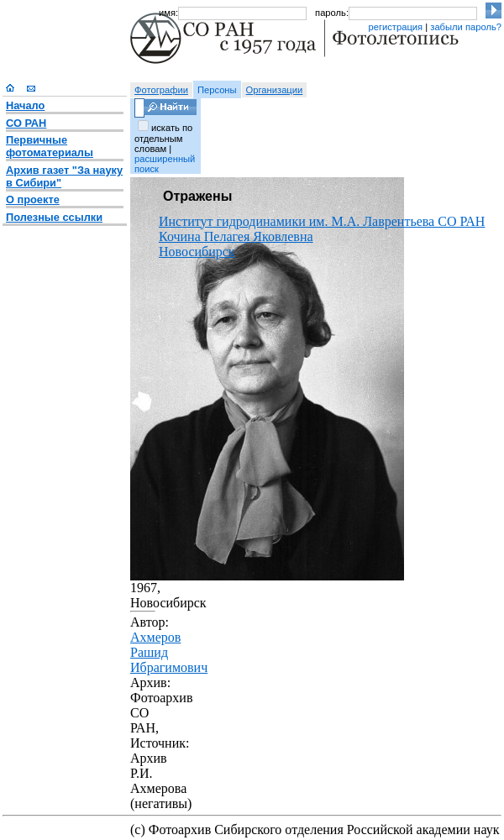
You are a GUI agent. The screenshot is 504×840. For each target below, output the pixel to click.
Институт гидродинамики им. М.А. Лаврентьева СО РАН (322, 221)
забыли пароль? (466, 27)
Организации (275, 90)
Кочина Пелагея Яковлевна (236, 236)
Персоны (217, 90)
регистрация (395, 27)
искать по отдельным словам (163, 138)
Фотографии (161, 90)
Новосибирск (197, 252)
